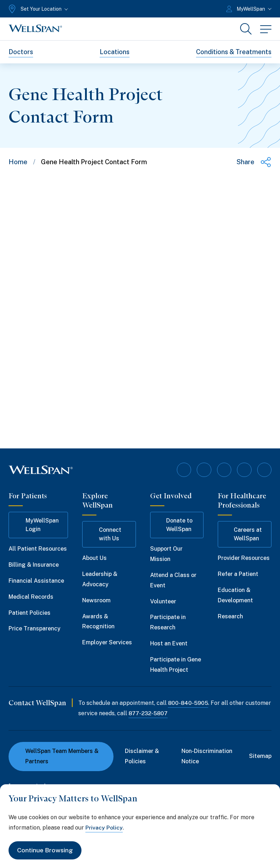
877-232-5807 (176, 713)
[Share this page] (254, 162)
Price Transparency (35, 628)
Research (230, 616)
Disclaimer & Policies (142, 756)
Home (18, 162)
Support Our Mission (166, 554)
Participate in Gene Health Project (176, 665)
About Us (94, 558)
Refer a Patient (238, 574)
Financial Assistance (36, 581)
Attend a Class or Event (173, 580)
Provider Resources (244, 558)
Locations (115, 52)
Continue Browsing (45, 850)
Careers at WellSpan (243, 534)
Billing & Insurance (34, 565)
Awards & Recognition (98, 621)
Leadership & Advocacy (100, 579)
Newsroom (96, 600)
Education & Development (235, 595)
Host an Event (169, 643)
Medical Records (31, 597)
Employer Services (107, 642)
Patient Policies (30, 612)
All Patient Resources (38, 549)
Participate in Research (168, 622)
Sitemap (260, 756)
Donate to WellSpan (175, 525)
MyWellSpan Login (37, 525)
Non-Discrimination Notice (207, 756)
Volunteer (163, 601)
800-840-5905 (188, 703)
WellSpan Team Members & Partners (58, 756)
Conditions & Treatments (234, 52)
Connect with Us (105, 534)
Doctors (21, 52)
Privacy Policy (104, 827)
